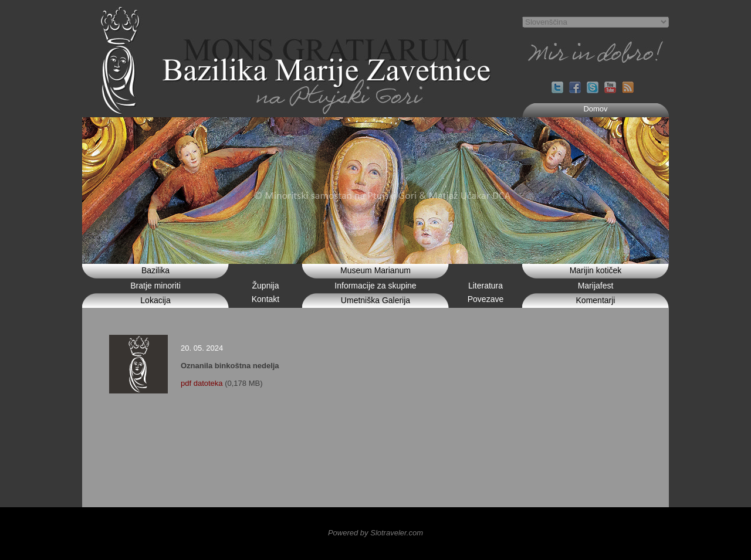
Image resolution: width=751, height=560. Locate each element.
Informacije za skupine (375, 286)
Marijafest (596, 286)
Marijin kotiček (596, 270)
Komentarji (596, 300)
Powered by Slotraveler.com (375, 533)
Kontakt (265, 299)
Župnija (266, 286)
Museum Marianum (375, 270)
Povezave (486, 299)
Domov (595, 109)
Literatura (486, 286)
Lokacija (155, 300)
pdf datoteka (202, 383)
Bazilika (155, 270)
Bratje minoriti (155, 286)
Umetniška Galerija (375, 300)
